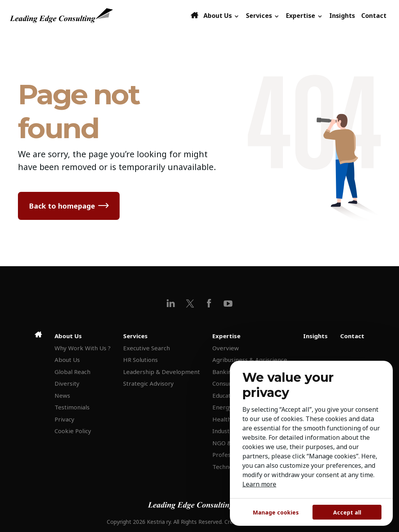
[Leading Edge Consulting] (99, 16)
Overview (226, 348)
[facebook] (209, 303)
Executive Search (147, 348)
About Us (67, 360)
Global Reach (72, 372)
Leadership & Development (162, 372)
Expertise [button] (305, 16)
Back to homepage (62, 206)
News (62, 395)
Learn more (259, 484)
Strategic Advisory (148, 383)
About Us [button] (222, 16)
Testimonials (72, 407)
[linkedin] (171, 303)
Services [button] (263, 16)
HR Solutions (140, 360)
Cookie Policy (73, 431)
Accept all (347, 512)
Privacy (64, 419)
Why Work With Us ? (83, 348)
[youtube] (228, 303)
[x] (190, 303)
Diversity (67, 383)
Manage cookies (276, 512)
